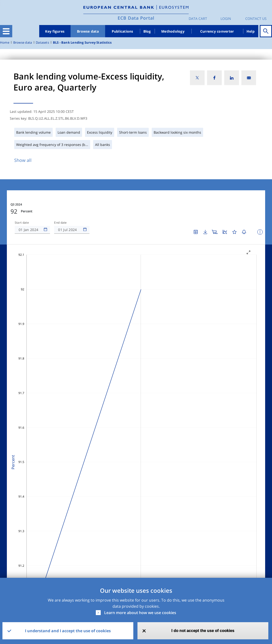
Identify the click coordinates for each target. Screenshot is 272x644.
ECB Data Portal (136, 18)
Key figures (55, 31)
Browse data (88, 31)
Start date (22, 223)
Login (226, 19)
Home (5, 43)
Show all (23, 160)
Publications (123, 31)
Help (251, 31)
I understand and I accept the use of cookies (68, 631)
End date (61, 223)
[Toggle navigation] (6, 31)
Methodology (173, 31)
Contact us (256, 19)
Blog (147, 31)
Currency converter (217, 31)
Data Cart (198, 19)
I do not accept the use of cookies (203, 631)
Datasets (42, 43)
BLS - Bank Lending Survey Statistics (82, 43)
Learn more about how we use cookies (140, 613)
